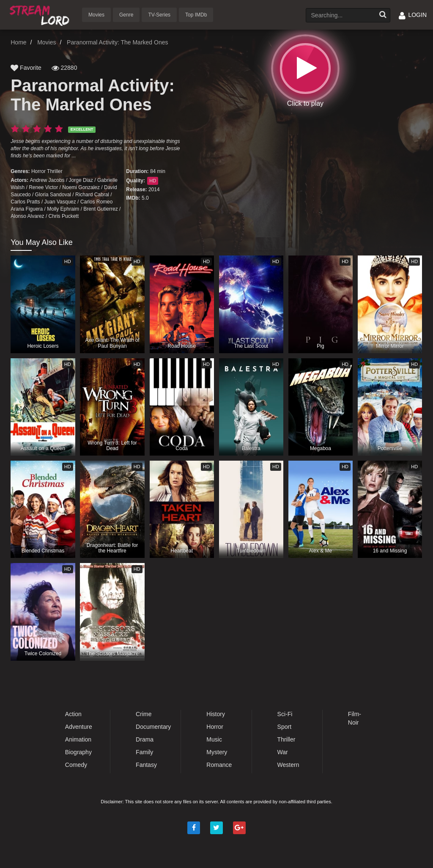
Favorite (26, 68)
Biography (78, 752)
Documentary (153, 727)
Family (144, 752)
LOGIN (413, 15)
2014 (154, 190)
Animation (78, 739)
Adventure (79, 727)
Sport (284, 727)
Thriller (55, 171)
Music (214, 739)
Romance (219, 765)
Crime (144, 714)
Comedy (76, 765)
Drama (145, 739)
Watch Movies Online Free (41, 14)
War (283, 752)
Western (288, 765)
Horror (38, 171)
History (216, 714)
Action (73, 714)
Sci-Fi (285, 714)
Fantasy (146, 765)
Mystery (217, 752)
